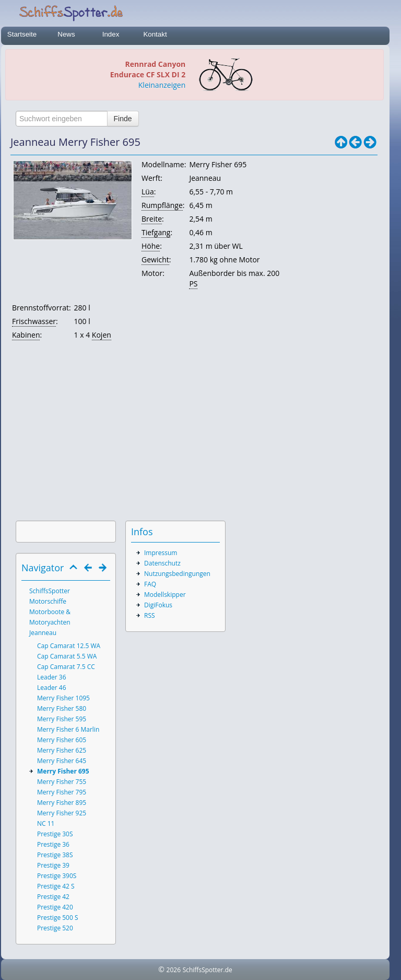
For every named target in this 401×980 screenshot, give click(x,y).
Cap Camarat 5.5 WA (67, 656)
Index (111, 34)
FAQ (150, 584)
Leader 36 (52, 677)
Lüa (148, 192)
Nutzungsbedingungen (177, 574)
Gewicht (155, 260)
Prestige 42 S (56, 886)
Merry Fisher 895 (62, 803)
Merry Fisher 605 (62, 740)
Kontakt (155, 34)
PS (193, 284)
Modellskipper (165, 595)
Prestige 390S (57, 876)
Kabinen (26, 335)
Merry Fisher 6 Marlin (68, 729)
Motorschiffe (48, 601)
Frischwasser (34, 321)
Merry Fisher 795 (62, 792)
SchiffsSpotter (50, 591)
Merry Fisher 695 (63, 771)
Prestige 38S (55, 855)
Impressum (161, 553)
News (66, 34)
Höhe (151, 246)
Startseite (22, 34)
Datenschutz (162, 563)
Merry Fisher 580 (62, 708)
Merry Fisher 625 (62, 750)
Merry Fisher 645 (62, 761)
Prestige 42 (53, 897)
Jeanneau (43, 633)
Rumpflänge (162, 205)
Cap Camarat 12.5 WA (69, 646)
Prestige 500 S (58, 918)
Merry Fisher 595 (62, 719)
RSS (150, 615)
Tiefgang (156, 232)
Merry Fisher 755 (62, 782)
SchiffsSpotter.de (208, 970)
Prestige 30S (55, 834)
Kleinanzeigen (162, 85)
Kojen (102, 335)
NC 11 (46, 823)
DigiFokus (158, 605)
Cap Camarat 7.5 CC (66, 667)
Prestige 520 (55, 928)
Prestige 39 (53, 865)
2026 (174, 970)
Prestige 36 (53, 844)
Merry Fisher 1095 (63, 698)
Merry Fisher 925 (62, 813)
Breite (152, 219)
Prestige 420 (55, 907)
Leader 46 (52, 688)
